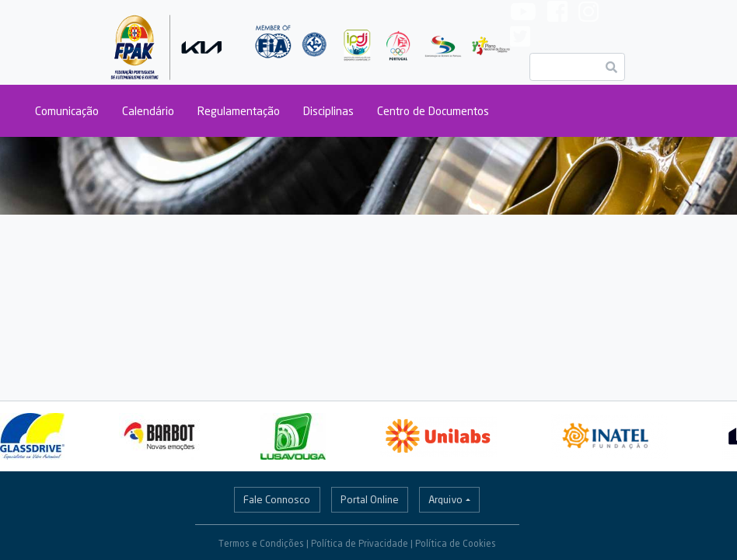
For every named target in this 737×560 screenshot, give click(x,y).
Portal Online (370, 499)
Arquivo (445, 499)
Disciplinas (328, 111)
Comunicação (67, 111)
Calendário (148, 111)
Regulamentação (239, 111)
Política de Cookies (456, 543)
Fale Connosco (277, 499)
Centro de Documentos (433, 111)
